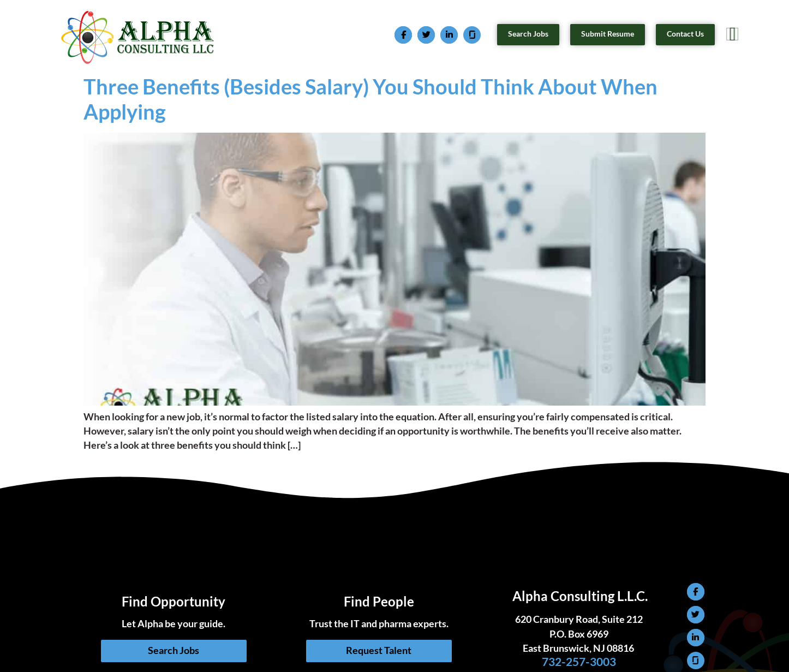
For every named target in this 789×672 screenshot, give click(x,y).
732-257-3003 (580, 661)
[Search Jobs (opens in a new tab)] (528, 34)
